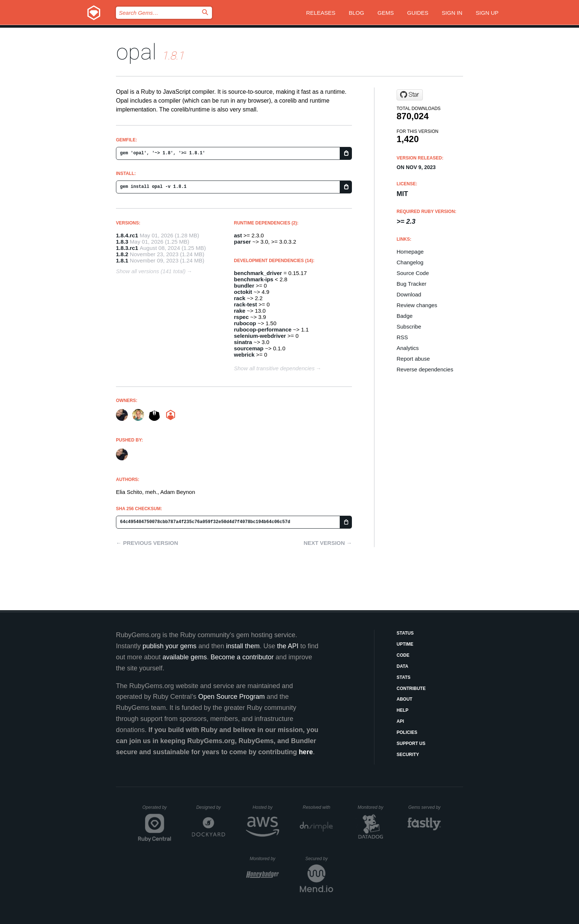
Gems (386, 13)
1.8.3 (122, 242)
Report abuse (413, 359)
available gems (185, 657)
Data (402, 666)
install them (243, 646)
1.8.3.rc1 (127, 248)
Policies (407, 732)
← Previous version (147, 543)
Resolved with (318, 807)
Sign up (487, 13)
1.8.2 (122, 254)
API (400, 721)
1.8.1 (122, 260)
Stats (404, 677)
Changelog (410, 262)
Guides (418, 13)
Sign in (452, 13)
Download (409, 294)
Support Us (411, 743)
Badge (405, 316)
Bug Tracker (412, 284)
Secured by (319, 859)
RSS (402, 337)
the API (288, 646)
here (306, 752)
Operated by (157, 810)
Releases (321, 13)
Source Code (413, 273)
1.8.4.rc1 (127, 235)
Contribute (411, 688)
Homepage (410, 252)
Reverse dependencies (425, 369)
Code (403, 655)
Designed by (210, 807)
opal (136, 52)
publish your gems (169, 646)
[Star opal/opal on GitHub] (410, 95)
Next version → (328, 543)
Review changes (417, 305)
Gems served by (425, 807)
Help (402, 710)
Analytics (408, 348)
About (405, 699)
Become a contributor (242, 657)
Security (408, 755)
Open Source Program (232, 697)
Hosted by (266, 807)
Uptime (405, 644)
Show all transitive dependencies (274, 368)
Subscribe (409, 327)
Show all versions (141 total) (151, 271)
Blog (356, 13)
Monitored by (373, 807)
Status (405, 633)
